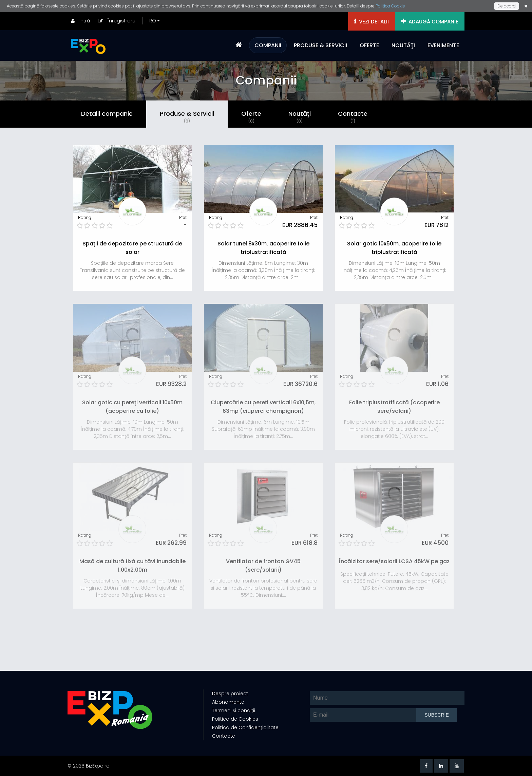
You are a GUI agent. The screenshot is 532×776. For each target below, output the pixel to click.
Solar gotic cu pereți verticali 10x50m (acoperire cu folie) (132, 407)
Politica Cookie (390, 6)
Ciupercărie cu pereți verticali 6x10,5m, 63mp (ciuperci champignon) (263, 407)
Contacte (353, 117)
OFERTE (369, 45)
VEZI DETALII (372, 22)
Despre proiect (230, 694)
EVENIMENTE (443, 45)
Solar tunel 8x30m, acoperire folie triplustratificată (263, 248)
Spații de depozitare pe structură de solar (132, 248)
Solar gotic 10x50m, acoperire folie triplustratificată (394, 248)
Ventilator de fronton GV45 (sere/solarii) (263, 566)
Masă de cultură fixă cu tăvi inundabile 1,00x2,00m (132, 566)
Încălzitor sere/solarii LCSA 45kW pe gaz (394, 561)
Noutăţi (300, 117)
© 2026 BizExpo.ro (89, 766)
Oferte (251, 117)
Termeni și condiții (234, 710)
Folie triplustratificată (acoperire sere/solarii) (394, 407)
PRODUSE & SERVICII (320, 45)
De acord (507, 6)
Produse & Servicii (187, 117)
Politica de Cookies (235, 719)
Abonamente (228, 702)
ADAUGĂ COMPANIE (430, 22)
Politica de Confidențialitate (245, 727)
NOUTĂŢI (403, 45)
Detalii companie (107, 114)
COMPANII (268, 45)
